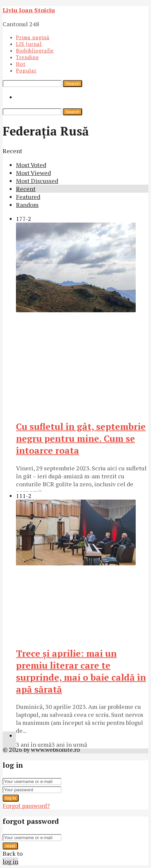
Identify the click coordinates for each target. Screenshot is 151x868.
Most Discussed (37, 181)
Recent (26, 189)
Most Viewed (33, 173)
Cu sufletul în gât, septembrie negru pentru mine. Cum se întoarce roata (81, 438)
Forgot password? (26, 806)
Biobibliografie (35, 50)
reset (10, 846)
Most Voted (31, 165)
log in (11, 798)
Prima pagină (33, 37)
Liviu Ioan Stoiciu (29, 10)
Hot (21, 64)
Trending (27, 57)
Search (73, 84)
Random (27, 205)
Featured (28, 197)
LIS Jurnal (29, 44)
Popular (26, 70)
